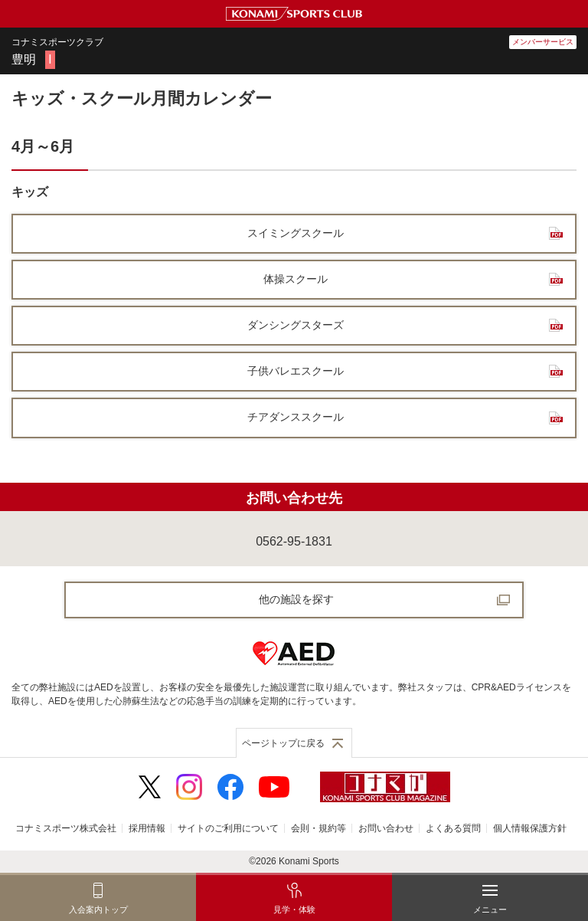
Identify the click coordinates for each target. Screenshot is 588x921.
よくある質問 (453, 828)
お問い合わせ (386, 828)
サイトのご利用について (228, 828)
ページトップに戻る (283, 743)
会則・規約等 (318, 828)
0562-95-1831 (294, 541)
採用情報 (147, 828)
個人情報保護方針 (530, 828)
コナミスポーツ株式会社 (66, 828)
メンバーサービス (543, 42)
